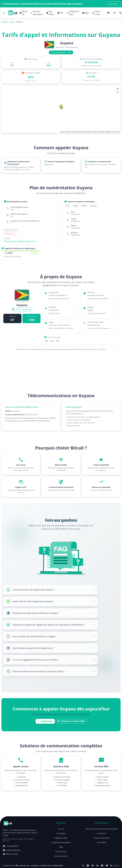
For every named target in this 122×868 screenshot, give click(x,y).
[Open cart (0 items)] (108, 13)
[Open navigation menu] (4, 13)
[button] (50, 590)
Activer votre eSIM (102, 856)
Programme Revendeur (61, 861)
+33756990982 (10, 864)
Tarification (102, 852)
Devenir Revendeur (37, 13)
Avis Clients (102, 861)
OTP (60, 13)
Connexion (113, 4)
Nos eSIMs (50, 13)
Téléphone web (73, 13)
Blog (85, 13)
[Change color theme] (114, 13)
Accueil (61, 847)
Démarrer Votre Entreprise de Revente (102, 847)
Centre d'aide (96, 13)
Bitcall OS (23, 13)
